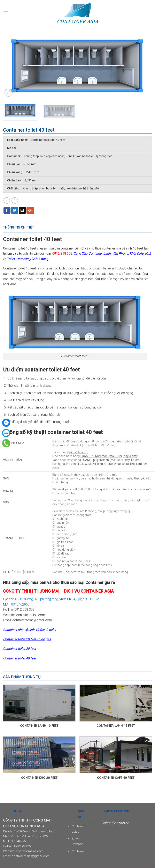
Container (78, 851)
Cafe (140, 254)
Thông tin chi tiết (18, 227)
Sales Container (115, 823)
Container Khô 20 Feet (39, 778)
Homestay (23, 259)
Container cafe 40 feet (116, 778)
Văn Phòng (120, 254)
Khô (132, 254)
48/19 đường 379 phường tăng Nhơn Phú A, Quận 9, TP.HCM (57, 599)
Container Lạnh (100, 254)
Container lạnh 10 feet (39, 726)
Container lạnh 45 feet (116, 726)
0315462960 (20, 604)
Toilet (11, 259)
